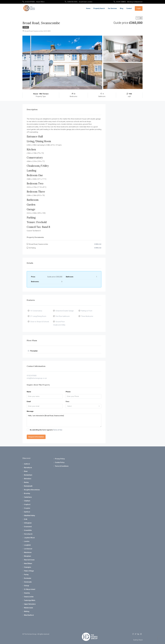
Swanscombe (29, 594)
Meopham (28, 553)
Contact (129, 8)
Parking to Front (87, 310)
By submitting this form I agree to (44, 427)
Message (30, 409)
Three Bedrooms (87, 315)
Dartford (27, 509)
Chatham (27, 498)
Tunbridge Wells (30, 598)
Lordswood (28, 546)
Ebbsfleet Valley (30, 513)
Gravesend (28, 524)
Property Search (99, 8)
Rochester (28, 576)
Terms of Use (58, 427)
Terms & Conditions (62, 463)
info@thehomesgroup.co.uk (37, 375)
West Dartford (29, 612)
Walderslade (29, 605)
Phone (68, 389)
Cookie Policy (60, 460)
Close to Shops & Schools (40, 320)
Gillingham (28, 520)
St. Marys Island (30, 587)
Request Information (36, 434)
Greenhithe (28, 528)
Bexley (26, 480)
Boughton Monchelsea (32, 487)
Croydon (27, 506)
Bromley (27, 491)
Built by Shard (138, 637)
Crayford (27, 502)
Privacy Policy (60, 456)
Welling (27, 609)
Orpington (28, 565)
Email (29, 399)
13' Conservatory (36, 310)
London (27, 539)
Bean (26, 469)
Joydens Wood (29, 535)
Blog (122, 8)
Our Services (112, 8)
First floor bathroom (63, 315)
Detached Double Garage (65, 310)
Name (29, 389)
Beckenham (28, 472)
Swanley (27, 590)
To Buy (26, 27)
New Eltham (28, 561)
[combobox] (84, 404)
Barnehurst (28, 465)
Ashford (27, 461)
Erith (26, 517)
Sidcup (27, 583)
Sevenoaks (28, 579)
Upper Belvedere (30, 601)
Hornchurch (28, 531)
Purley (26, 572)
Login (139, 8)
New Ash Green (29, 557)
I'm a (67, 399)
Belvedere (28, 476)
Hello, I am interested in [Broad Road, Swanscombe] (64, 418)
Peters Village (29, 568)
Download (98, 244)
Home (88, 8)
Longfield (27, 542)
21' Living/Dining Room (38, 315)
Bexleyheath (28, 483)
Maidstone (28, 550)
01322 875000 (32, 373)
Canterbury (28, 494)
